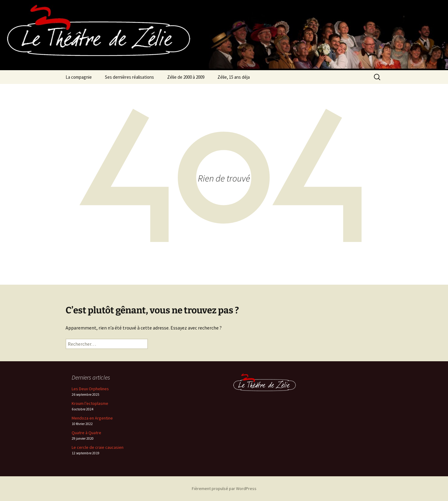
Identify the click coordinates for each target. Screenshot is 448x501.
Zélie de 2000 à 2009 (186, 77)
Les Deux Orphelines (90, 389)
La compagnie (79, 77)
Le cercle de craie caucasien (98, 447)
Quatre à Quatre (86, 433)
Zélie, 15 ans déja (234, 77)
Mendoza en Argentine (92, 418)
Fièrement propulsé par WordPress (224, 488)
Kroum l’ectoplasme (90, 403)
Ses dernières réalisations (129, 77)
